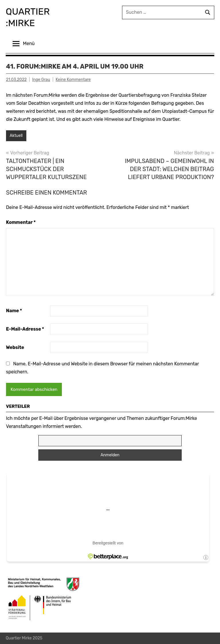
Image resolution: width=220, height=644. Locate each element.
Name (14, 311)
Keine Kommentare (73, 80)
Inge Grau (41, 80)
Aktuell (16, 136)
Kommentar (21, 222)
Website (15, 347)
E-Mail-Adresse (25, 329)
